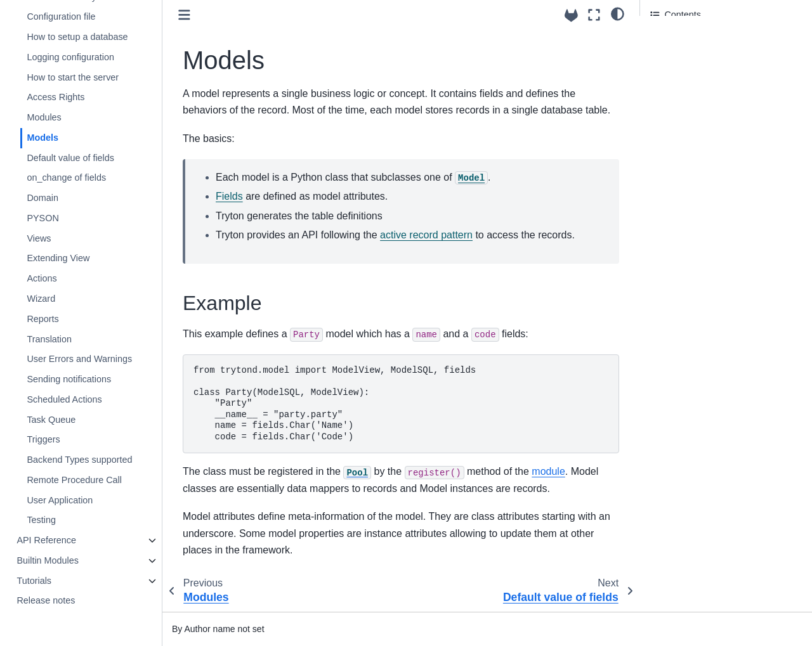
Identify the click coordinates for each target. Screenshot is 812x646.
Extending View (58, 258)
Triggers (43, 439)
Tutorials (34, 581)
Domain (43, 198)
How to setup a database (77, 37)
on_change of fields (66, 178)
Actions (42, 278)
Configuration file (61, 16)
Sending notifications (69, 379)
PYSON (43, 218)
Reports (43, 319)
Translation (49, 339)
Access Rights (56, 97)
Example (668, 39)
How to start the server (73, 77)
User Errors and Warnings (79, 359)
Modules (44, 117)
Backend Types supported (79, 460)
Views (39, 238)
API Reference (46, 540)
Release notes (46, 600)
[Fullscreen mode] (594, 15)
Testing (41, 520)
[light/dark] (618, 13)
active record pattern (426, 235)
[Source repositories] (571, 16)
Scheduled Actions (64, 399)
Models (43, 138)
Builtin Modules (48, 560)
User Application (60, 500)
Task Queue (51, 420)
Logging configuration (70, 57)
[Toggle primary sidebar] (184, 15)
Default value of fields (70, 158)
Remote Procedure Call (74, 480)
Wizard (41, 299)
